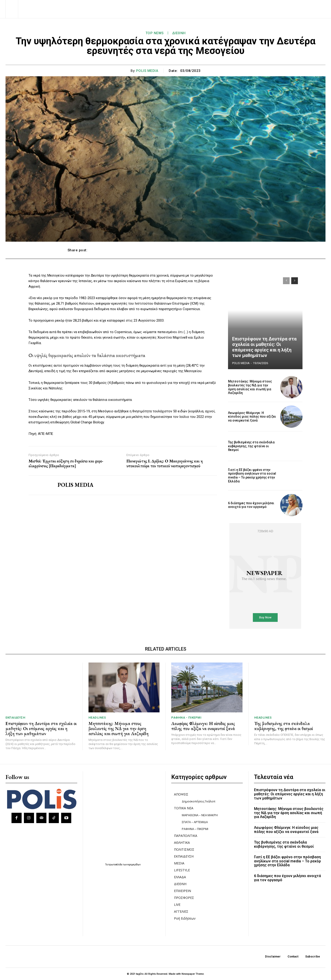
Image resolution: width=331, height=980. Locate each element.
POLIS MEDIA (147, 71)
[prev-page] (286, 281)
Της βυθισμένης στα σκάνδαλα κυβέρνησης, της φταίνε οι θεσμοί (251, 446)
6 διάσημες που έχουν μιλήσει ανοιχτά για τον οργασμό (251, 505)
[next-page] (295, 281)
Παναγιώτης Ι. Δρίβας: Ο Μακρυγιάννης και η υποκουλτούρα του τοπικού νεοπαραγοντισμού (165, 463)
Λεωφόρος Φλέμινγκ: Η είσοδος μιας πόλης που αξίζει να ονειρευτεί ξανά (252, 417)
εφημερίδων (134, 865)
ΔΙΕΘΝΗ (179, 33)
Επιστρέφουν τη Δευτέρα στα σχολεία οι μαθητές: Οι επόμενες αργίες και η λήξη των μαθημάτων (264, 347)
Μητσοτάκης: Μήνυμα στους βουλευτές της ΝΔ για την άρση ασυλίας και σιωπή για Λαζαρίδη (250, 387)
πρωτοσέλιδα (116, 865)
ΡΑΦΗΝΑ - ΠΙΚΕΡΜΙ (186, 718)
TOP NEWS (155, 33)
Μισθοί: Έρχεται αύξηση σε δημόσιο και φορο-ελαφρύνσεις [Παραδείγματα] (66, 463)
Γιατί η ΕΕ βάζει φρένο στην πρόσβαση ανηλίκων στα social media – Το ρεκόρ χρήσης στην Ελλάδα (252, 476)
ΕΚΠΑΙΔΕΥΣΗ (15, 718)
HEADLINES (97, 718)
